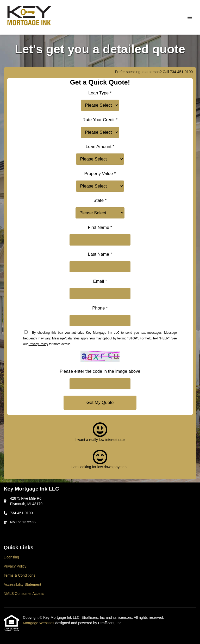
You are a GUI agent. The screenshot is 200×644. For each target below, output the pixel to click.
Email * (100, 281)
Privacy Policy (38, 344)
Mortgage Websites (39, 623)
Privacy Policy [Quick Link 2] (15, 566)
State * (100, 200)
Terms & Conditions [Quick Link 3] (19, 575)
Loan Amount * (100, 147)
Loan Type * (100, 93)
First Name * (100, 227)
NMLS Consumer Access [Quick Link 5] (24, 594)
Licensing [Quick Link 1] (11, 557)
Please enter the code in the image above (100, 371)
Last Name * (100, 254)
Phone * (100, 308)
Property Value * (100, 174)
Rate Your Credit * (100, 120)
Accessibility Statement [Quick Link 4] (22, 584)
